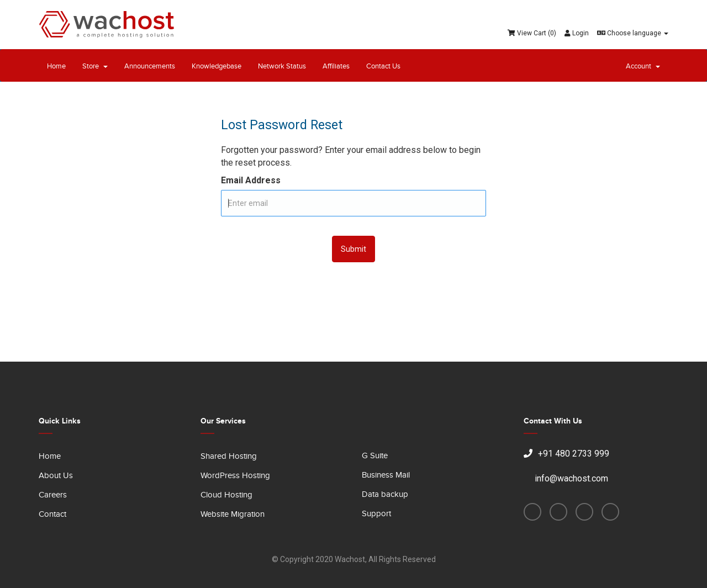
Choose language (633, 33)
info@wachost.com (566, 478)
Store (95, 66)
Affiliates (336, 66)
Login (577, 33)
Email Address (251, 180)
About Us (56, 476)
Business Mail (386, 475)
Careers (53, 495)
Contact (52, 514)
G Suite (375, 456)
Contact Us (383, 66)
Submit (353, 249)
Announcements (150, 66)
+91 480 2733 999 (566, 454)
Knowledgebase (217, 66)
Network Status (282, 66)
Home (56, 66)
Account (643, 66)
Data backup (385, 494)
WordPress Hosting (235, 476)
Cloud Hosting (226, 495)
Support (376, 514)
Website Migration (233, 514)
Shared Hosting (229, 456)
